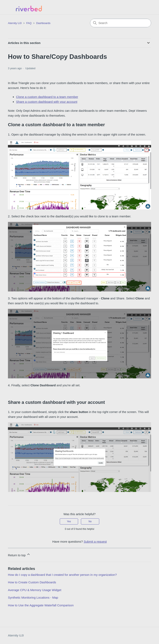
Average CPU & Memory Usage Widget (35, 590)
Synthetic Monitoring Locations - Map (33, 597)
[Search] (121, 23)
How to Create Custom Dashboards (32, 582)
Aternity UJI (16, 635)
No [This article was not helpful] (90, 521)
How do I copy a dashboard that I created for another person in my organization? (62, 575)
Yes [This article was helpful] (69, 521)
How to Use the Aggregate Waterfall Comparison (41, 605)
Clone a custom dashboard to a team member (47, 97)
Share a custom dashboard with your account (47, 102)
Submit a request (95, 542)
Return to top (19, 555)
